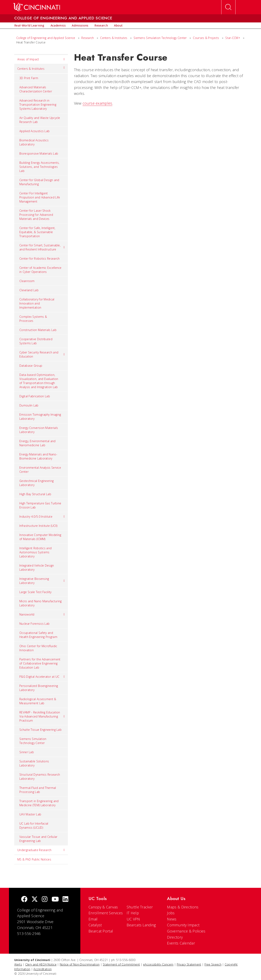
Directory (175, 937)
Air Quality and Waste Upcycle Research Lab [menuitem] (40, 120)
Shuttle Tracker (140, 907)
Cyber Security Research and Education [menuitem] (42, 354)
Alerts (18, 964)
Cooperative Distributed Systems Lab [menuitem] (36, 341)
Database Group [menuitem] (31, 366)
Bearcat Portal (101, 931)
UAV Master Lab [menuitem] (30, 814)
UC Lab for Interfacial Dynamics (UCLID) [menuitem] (34, 826)
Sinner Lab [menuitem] (27, 752)
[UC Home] (37, 7)
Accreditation (43, 969)
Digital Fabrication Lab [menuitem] (35, 396)
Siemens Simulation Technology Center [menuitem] (33, 741)
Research (88, 38)
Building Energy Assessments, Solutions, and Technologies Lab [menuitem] (39, 167)
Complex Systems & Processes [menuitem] (33, 319)
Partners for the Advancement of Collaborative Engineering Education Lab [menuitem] (40, 663)
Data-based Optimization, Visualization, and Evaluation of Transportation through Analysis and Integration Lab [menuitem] (39, 381)
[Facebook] (24, 900)
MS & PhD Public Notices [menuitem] (34, 859)
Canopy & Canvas (103, 907)
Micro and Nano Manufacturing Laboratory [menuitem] (40, 603)
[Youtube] (55, 900)
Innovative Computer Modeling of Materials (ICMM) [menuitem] (40, 537)
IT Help (133, 913)
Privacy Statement (189, 964)
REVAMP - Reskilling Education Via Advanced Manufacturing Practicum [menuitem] (42, 716)
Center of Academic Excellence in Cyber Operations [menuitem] (40, 270)
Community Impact (183, 925)
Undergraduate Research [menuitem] (41, 850)
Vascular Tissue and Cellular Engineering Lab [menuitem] (38, 839)
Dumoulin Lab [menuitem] (29, 405)
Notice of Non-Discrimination (80, 964)
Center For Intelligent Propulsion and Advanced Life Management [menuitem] (40, 197)
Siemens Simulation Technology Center (160, 38)
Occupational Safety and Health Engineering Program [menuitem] (38, 635)
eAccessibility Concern (158, 964)
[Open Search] (228, 7)
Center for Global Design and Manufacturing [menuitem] (39, 182)
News (172, 919)
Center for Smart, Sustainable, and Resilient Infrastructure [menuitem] (42, 247)
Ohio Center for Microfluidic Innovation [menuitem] (38, 648)
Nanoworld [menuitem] (42, 615)
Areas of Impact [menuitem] (41, 59)
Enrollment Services (106, 913)
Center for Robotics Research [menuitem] (39, 259)
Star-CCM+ (233, 38)
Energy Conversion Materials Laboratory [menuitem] (39, 430)
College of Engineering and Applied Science (46, 38)
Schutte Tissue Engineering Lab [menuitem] (40, 730)
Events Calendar (181, 943)
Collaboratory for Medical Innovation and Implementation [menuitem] (37, 303)
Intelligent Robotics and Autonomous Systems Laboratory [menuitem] (35, 552)
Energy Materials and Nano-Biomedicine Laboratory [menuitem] (38, 456)
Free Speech (213, 964)
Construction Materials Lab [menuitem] (38, 330)
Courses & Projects (206, 38)
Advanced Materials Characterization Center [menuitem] (36, 89)
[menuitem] (29, 25)
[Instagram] (45, 900)
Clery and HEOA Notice (41, 964)
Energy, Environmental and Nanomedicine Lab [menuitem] (38, 443)
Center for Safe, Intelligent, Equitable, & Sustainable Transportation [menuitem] (37, 232)
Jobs (171, 913)
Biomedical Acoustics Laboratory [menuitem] (34, 142)
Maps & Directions (183, 907)
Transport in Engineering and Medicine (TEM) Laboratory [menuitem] (39, 803)
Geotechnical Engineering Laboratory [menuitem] (36, 483)
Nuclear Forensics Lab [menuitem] (34, 624)
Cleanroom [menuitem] (27, 281)
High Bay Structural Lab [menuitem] (35, 494)
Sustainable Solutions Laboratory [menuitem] (34, 763)
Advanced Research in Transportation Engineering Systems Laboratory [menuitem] (38, 105)
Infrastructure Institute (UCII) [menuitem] (38, 526)
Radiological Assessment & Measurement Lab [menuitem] (38, 701)
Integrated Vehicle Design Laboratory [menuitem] (37, 568)
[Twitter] (35, 900)
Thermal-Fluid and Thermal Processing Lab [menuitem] (38, 790)
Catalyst (95, 925)
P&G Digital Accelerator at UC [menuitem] (42, 677)
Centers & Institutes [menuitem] (41, 68)
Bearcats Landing (141, 925)
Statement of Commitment (121, 964)
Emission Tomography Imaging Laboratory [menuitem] (40, 417)
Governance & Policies (186, 931)
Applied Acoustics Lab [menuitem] (34, 131)
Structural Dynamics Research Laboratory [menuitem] (40, 777)
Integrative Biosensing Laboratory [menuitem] (42, 581)
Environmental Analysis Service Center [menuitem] (40, 470)
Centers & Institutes (114, 38)
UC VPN (133, 919)
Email (93, 919)
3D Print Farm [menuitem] (29, 78)
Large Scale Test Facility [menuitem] (35, 592)
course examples (97, 103)
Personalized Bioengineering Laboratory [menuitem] (39, 688)
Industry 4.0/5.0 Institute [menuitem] (42, 517)
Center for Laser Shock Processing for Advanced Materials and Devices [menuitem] (36, 215)
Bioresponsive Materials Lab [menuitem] (39, 153)
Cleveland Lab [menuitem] (29, 290)
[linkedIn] (65, 900)
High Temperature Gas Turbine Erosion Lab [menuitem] (40, 505)
